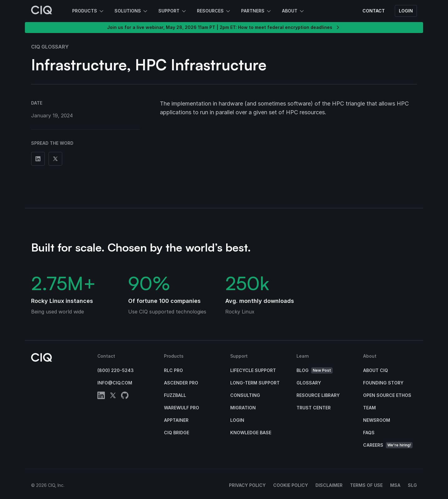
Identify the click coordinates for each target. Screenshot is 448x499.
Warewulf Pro (182, 408)
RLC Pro (173, 370)
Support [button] (173, 11)
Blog (315, 371)
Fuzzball (175, 395)
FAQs (369, 433)
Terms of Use (366, 485)
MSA (395, 485)
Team (369, 408)
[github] (125, 396)
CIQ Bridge (177, 433)
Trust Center (314, 408)
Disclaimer (329, 485)
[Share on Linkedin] (38, 159)
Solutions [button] (131, 11)
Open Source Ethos (387, 395)
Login (406, 11)
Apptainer (176, 420)
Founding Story (383, 383)
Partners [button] (257, 11)
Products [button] (88, 11)
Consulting (245, 395)
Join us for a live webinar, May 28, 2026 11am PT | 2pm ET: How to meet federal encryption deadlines (224, 27)
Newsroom (377, 420)
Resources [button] (214, 11)
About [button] (293, 11)
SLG (412, 485)
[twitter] (113, 396)
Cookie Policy (291, 485)
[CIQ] (42, 11)
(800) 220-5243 (116, 370)
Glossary (309, 383)
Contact (374, 11)
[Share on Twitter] (55, 159)
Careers (388, 445)
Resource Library (318, 395)
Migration (243, 408)
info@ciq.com (115, 383)
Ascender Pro (181, 383)
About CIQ (376, 370)
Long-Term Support (255, 383)
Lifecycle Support (253, 370)
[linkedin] (101, 396)
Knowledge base (251, 433)
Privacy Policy (247, 485)
